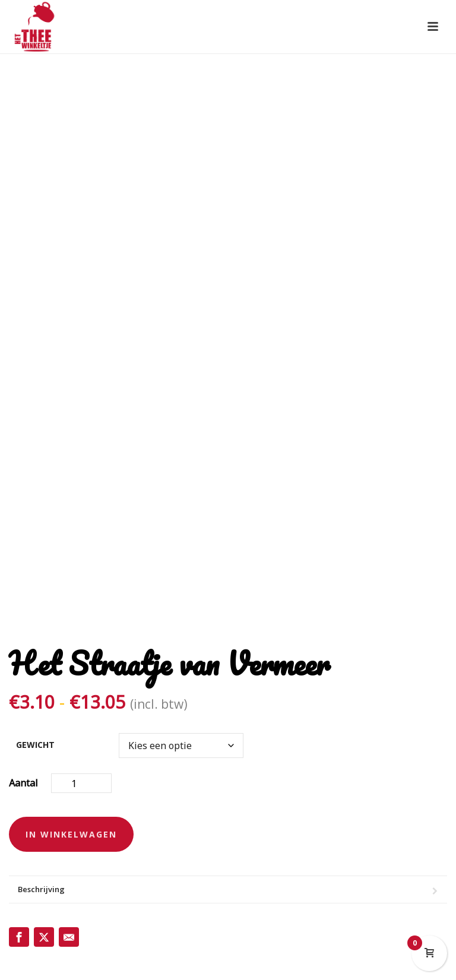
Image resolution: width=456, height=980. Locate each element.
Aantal (23, 783)
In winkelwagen (71, 834)
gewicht (35, 745)
